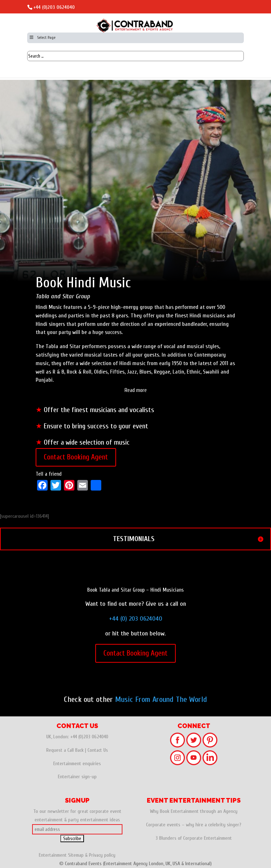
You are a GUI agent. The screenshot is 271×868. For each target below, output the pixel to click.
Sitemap (76, 855)
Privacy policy (102, 855)
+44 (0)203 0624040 (54, 7)
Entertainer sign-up (77, 777)
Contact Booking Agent (76, 457)
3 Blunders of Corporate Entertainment (194, 838)
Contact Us (98, 750)
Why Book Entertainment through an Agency (194, 811)
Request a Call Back (65, 750)
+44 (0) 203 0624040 (136, 619)
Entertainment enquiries (77, 764)
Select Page (42, 37)
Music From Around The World (161, 699)
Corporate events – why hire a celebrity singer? (194, 825)
